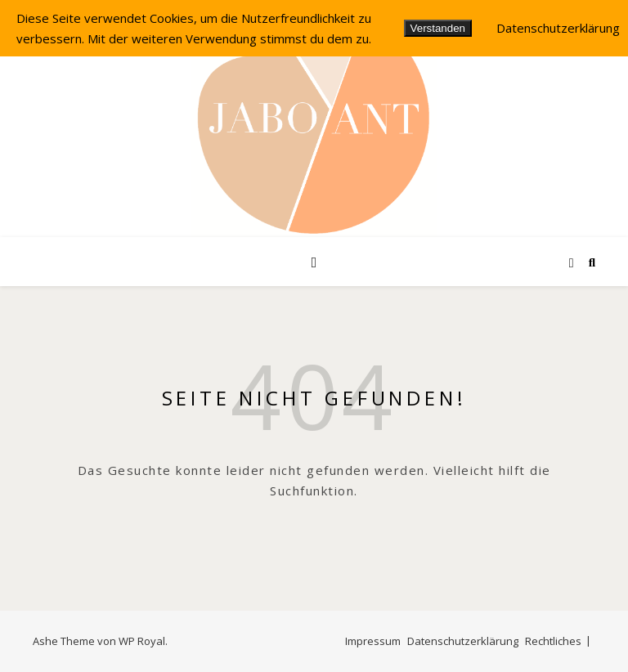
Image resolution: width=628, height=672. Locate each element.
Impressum (373, 641)
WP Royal (142, 641)
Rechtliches (553, 641)
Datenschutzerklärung (463, 641)
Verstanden (438, 28)
